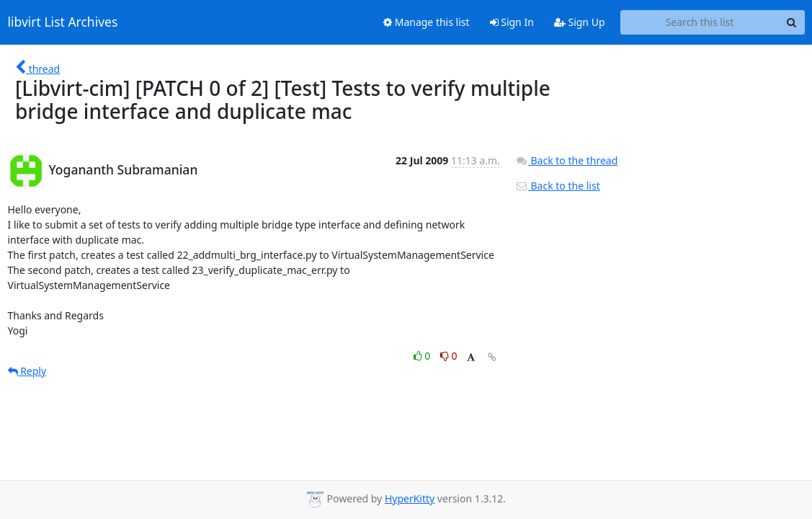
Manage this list (427, 22)
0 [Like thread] (423, 356)
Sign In (512, 22)
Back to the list (558, 186)
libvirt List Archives (63, 22)
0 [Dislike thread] (449, 356)
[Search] (792, 22)
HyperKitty (410, 498)
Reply (27, 371)
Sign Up (580, 22)
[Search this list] (700, 22)
